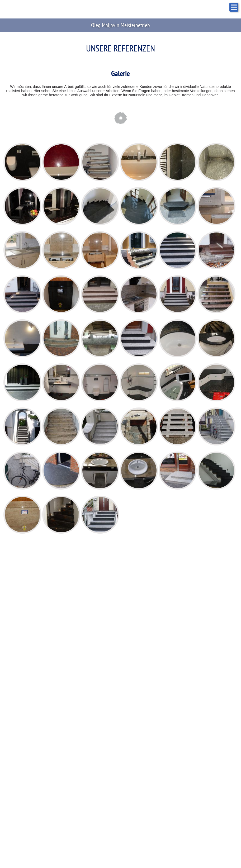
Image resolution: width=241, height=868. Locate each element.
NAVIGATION (234, 7)
